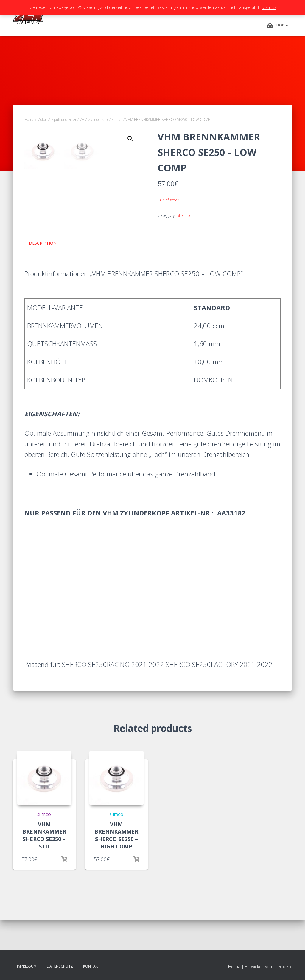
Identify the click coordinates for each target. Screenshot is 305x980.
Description (43, 273)
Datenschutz (60, 966)
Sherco (117, 119)
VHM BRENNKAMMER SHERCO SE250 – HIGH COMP (116, 865)
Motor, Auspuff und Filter (57, 119)
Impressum (27, 966)
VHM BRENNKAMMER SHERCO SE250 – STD (44, 865)
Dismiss (269, 7)
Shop (277, 26)
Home (29, 119)
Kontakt (92, 966)
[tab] (47, 273)
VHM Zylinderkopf (94, 119)
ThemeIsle (283, 967)
